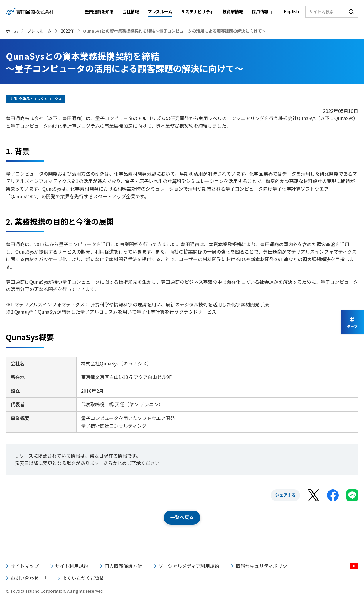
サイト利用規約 (72, 566)
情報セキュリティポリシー (264, 566)
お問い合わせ (25, 578)
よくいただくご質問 (83, 578)
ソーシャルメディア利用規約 (189, 566)
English (291, 11)
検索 (351, 12)
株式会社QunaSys (297, 118)
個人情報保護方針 (123, 566)
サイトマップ (25, 566)
